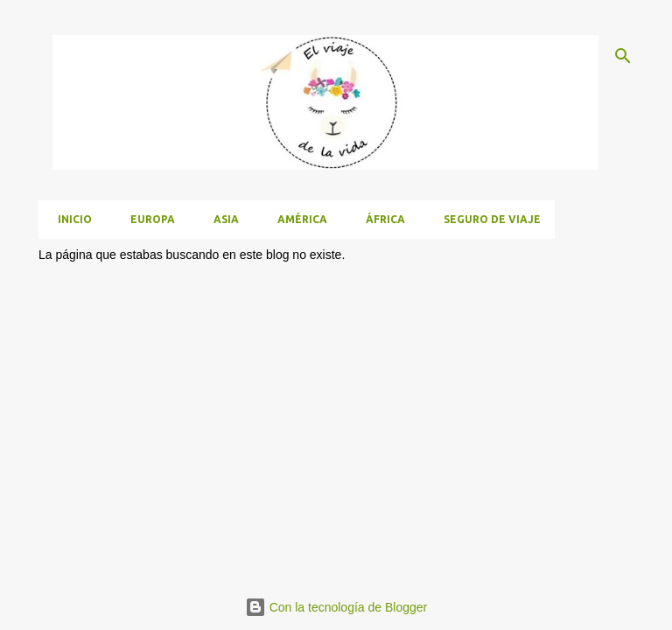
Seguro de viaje (487, 219)
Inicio (70, 219)
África (380, 219)
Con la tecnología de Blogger (336, 607)
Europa (147, 219)
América (297, 219)
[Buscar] (623, 56)
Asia (221, 219)
